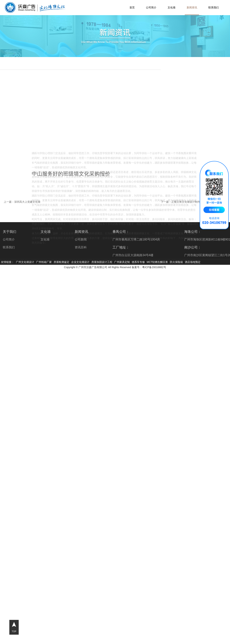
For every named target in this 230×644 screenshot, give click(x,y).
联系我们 (214, 7)
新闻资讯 (192, 7)
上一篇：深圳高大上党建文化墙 (22, 202)
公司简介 (151, 7)
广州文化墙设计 (25, 262)
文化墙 (172, 7)
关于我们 (10, 232)
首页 (132, 7)
